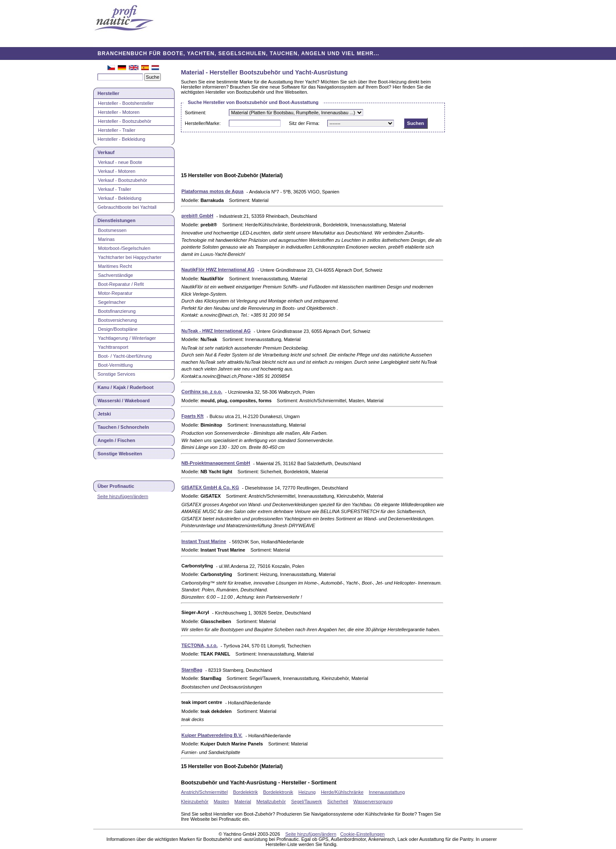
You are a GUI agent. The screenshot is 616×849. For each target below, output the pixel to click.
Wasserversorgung (373, 802)
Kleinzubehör (195, 802)
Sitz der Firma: (304, 123)
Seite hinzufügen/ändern (123, 496)
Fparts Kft (192, 416)
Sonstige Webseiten (120, 454)
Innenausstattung (387, 792)
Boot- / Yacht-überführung (125, 356)
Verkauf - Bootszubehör (123, 180)
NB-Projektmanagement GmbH (216, 463)
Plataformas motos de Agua (212, 191)
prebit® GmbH (197, 216)
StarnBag (192, 670)
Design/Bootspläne (118, 329)
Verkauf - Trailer (115, 189)
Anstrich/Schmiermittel (204, 792)
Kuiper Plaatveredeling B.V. (212, 735)
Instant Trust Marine (204, 541)
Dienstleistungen (117, 220)
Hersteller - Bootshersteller (126, 103)
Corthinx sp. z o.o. (202, 392)
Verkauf (106, 152)
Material (243, 802)
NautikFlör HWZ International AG (218, 270)
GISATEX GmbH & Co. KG (210, 487)
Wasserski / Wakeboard (124, 401)
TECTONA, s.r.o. (200, 645)
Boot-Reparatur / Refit (121, 284)
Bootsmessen (112, 230)
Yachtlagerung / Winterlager (127, 338)
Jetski (104, 414)
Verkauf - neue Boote (120, 162)
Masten (221, 802)
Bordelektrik (246, 792)
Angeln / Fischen (116, 440)
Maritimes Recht (115, 266)
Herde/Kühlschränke (342, 792)
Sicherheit (338, 802)
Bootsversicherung (117, 320)
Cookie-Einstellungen (362, 834)
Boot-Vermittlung (115, 365)
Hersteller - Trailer (117, 130)
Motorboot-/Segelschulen (124, 248)
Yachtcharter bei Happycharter (130, 257)
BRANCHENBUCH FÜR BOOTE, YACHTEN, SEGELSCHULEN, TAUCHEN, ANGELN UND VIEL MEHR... (238, 53)
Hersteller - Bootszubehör (125, 121)
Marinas (106, 239)
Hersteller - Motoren (119, 112)
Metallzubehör (271, 802)
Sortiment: (195, 113)
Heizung (307, 792)
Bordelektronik (278, 792)
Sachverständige (115, 275)
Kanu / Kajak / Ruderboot (126, 387)
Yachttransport (113, 347)
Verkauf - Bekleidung (120, 198)
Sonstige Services (116, 374)
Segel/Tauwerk (306, 802)
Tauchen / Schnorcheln (123, 427)
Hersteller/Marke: (203, 123)
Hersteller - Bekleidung (121, 139)
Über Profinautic (116, 486)
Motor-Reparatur (115, 293)
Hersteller (108, 93)
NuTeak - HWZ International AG (216, 331)
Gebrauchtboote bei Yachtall (127, 207)
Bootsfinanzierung (117, 311)
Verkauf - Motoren (117, 171)
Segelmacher (112, 302)
